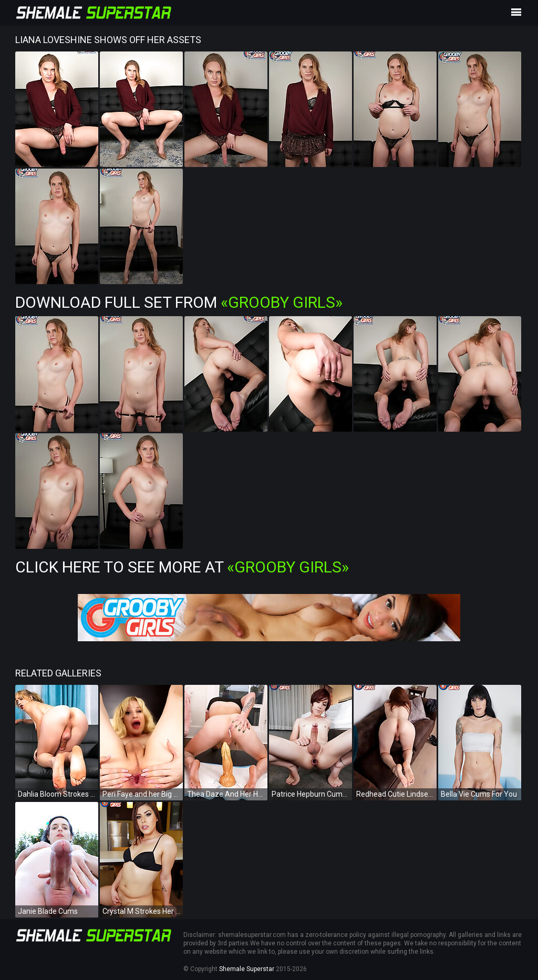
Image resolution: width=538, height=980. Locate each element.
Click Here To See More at (182, 567)
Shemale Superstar (247, 969)
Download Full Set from (179, 302)
